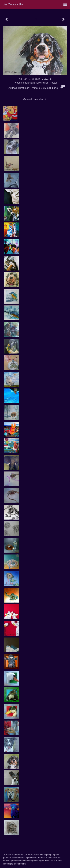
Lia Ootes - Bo (13, 4)
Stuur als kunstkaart (35, 88)
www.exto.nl (34, 855)
